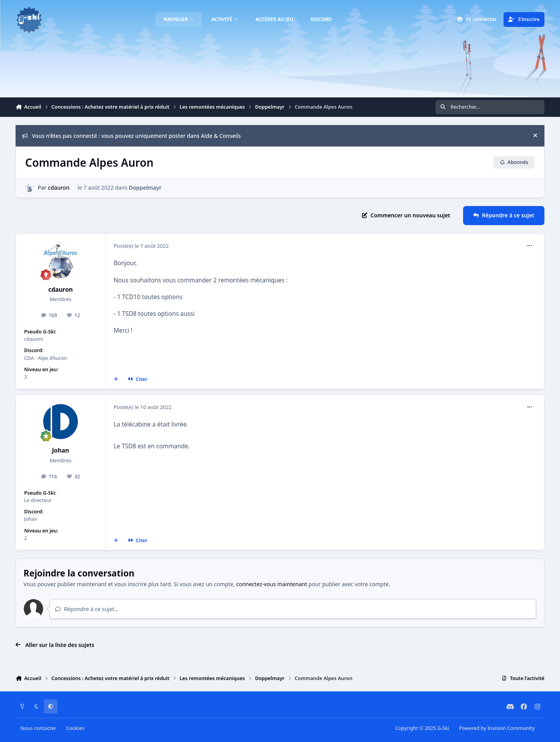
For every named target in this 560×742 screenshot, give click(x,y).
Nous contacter (39, 728)
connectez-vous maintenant (272, 584)
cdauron (59, 188)
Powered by (497, 728)
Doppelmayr (145, 188)
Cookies (75, 728)
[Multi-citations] (116, 379)
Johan (61, 450)
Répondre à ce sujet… (87, 609)
